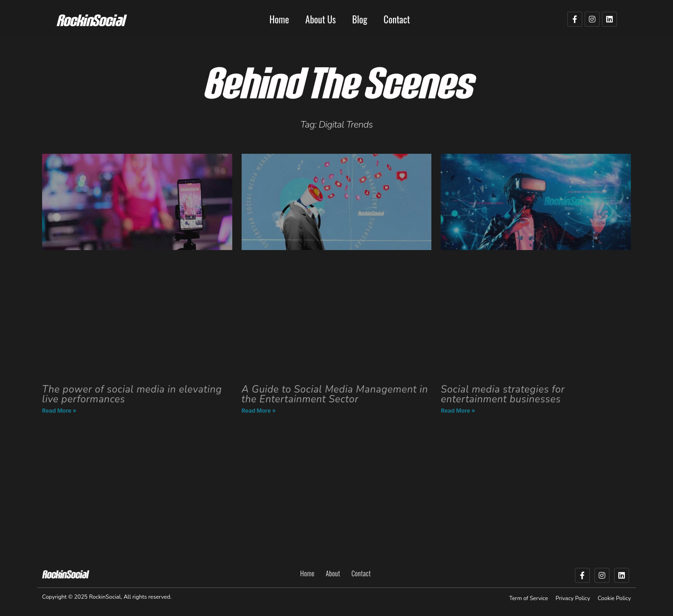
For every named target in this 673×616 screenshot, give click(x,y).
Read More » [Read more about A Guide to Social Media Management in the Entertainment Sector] (259, 411)
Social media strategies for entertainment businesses (503, 394)
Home (279, 19)
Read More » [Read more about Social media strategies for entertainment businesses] (458, 411)
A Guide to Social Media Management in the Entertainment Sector (335, 394)
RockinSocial (90, 20)
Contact (397, 19)
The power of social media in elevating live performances (132, 394)
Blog (359, 19)
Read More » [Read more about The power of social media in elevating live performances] (59, 411)
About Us (320, 19)
